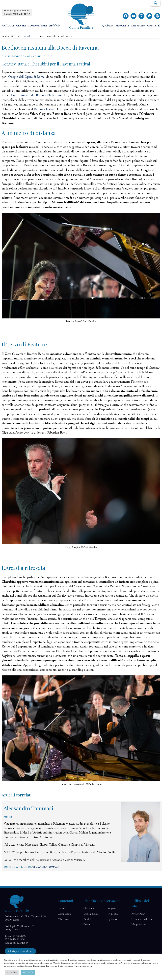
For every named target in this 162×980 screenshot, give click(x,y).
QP (55, 26)
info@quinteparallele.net (20, 951)
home (18, 36)
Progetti (122, 26)
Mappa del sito (139, 925)
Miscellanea (64, 919)
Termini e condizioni (142, 919)
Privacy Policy (138, 914)
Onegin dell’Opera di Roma (26, 77)
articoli (27, 36)
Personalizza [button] (12, 972)
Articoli (8, 26)
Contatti (154, 26)
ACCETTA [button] (28, 972)
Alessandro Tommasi (45, 867)
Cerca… (155, 3)
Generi (21, 26)
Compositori (37, 26)
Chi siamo (138, 26)
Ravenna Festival (45, 109)
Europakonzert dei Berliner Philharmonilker (40, 95)
